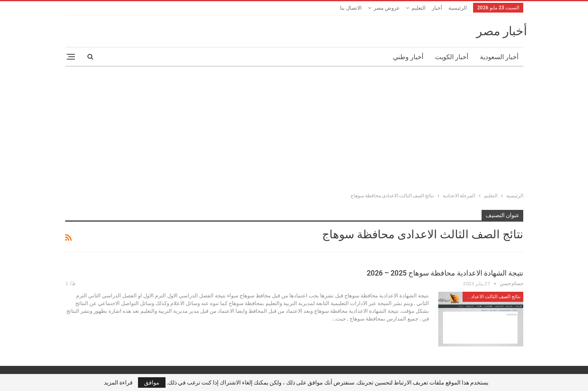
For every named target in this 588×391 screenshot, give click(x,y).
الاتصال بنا (351, 8)
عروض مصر (387, 8)
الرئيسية (458, 8)
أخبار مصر (502, 31)
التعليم (419, 8)
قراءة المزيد (118, 382)
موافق (152, 382)
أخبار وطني (408, 57)
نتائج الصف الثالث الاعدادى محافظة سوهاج (491, 297)
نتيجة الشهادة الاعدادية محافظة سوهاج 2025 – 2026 (445, 273)
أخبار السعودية (499, 57)
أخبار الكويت (452, 57)
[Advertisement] (294, 128)
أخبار (437, 8)
